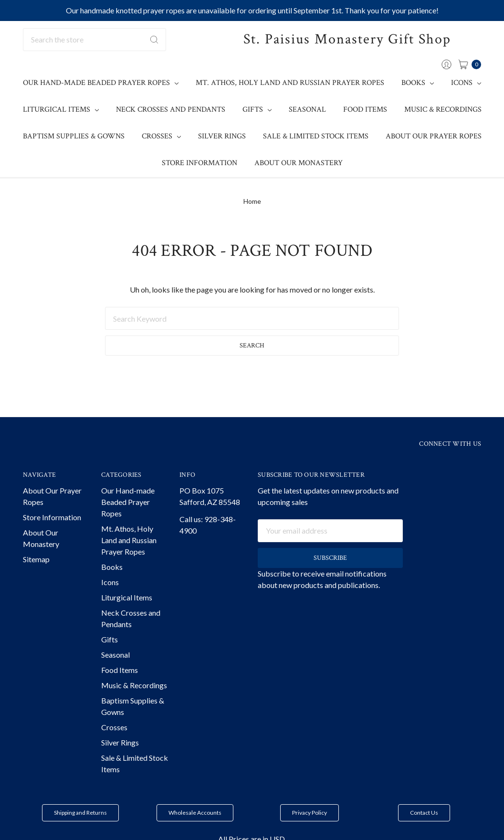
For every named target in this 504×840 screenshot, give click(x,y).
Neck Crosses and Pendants (171, 110)
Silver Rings (222, 136)
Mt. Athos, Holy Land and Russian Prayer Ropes (290, 83)
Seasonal (307, 110)
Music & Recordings (443, 110)
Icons (466, 83)
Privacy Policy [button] (310, 813)
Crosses (161, 136)
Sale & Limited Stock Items (316, 136)
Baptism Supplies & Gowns (74, 136)
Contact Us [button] (424, 813)
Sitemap (36, 559)
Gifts (257, 110)
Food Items (365, 110)
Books (418, 83)
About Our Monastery (299, 163)
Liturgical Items (61, 110)
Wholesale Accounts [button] (195, 813)
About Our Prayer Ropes (434, 136)
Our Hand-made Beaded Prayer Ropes (101, 83)
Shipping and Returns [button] (80, 813)
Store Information (199, 163)
